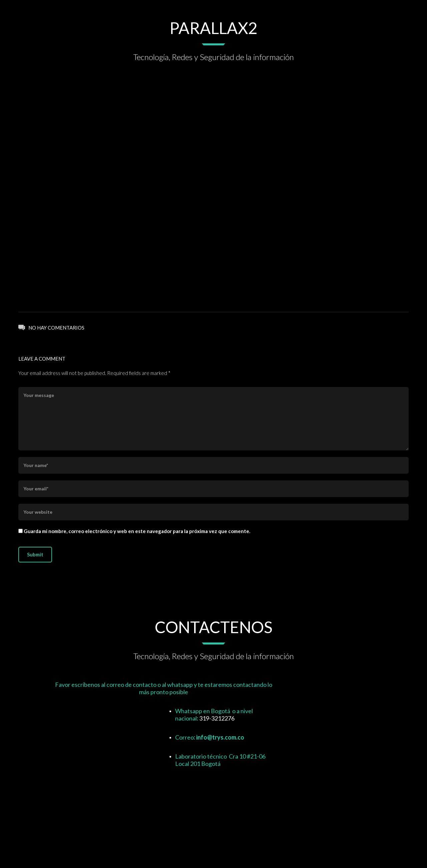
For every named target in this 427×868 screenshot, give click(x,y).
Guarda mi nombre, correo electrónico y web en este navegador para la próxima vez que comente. (137, 531)
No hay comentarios (51, 327)
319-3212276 (217, 718)
